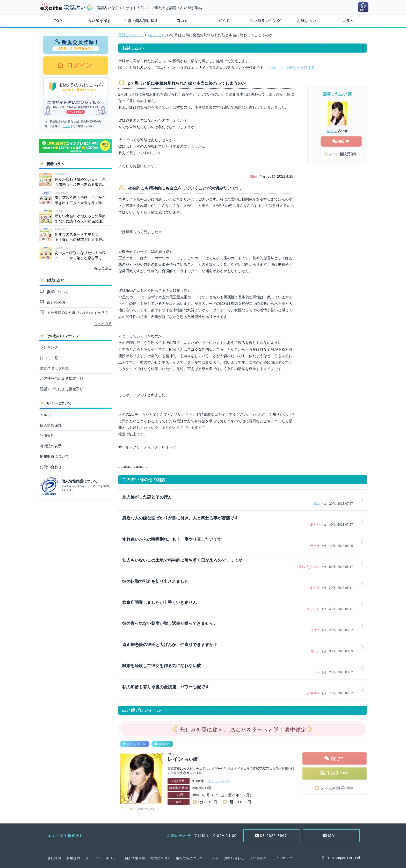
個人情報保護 (51, 425)
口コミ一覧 (49, 358)
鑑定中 (337, 759)
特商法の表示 (51, 446)
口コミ (182, 21)
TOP (58, 21)
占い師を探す (99, 21)
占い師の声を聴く (144, 809)
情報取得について (54, 456)
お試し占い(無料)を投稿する (292, 68)
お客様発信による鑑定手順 (62, 379)
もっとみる (103, 268)
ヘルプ (45, 415)
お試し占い (307, 21)
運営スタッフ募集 (54, 368)
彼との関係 (55, 302)
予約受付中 (337, 773)
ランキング (49, 347)
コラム (348, 21)
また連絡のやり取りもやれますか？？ (77, 313)
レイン (332, 131)
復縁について (57, 292)
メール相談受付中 (337, 788)
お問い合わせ (51, 467)
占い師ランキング (265, 21)
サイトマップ (282, 858)
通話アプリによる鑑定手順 (62, 389)
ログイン (79, 65)
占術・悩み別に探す (141, 21)
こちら (67, 126)
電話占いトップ (131, 35)
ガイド (224, 21)
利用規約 (47, 436)
